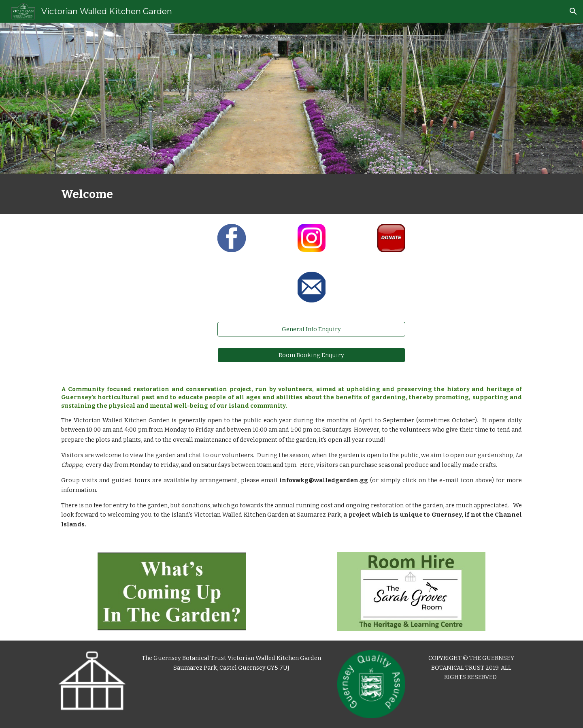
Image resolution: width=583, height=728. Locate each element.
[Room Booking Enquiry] (311, 355)
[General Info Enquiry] (311, 329)
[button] (573, 11)
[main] (291, 194)
